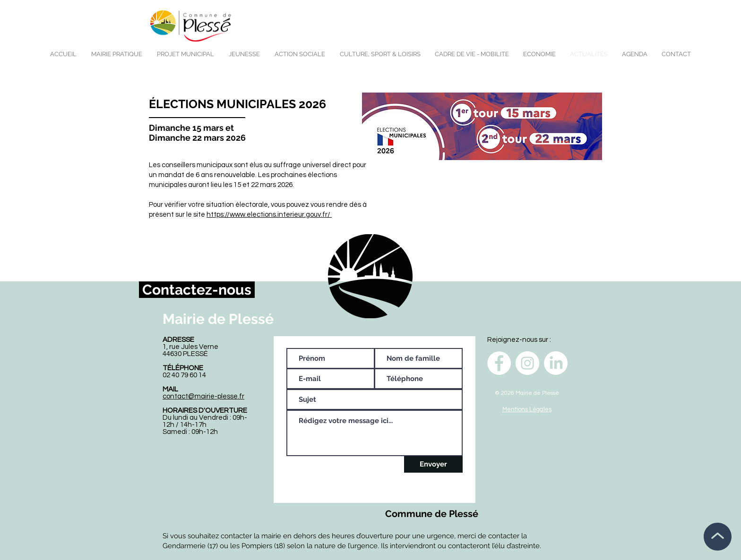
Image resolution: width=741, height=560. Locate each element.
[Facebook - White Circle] (499, 363)
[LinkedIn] (556, 363)
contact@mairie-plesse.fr (203, 396)
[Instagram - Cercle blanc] (527, 363)
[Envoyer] (433, 464)
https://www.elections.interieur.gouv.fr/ (269, 215)
